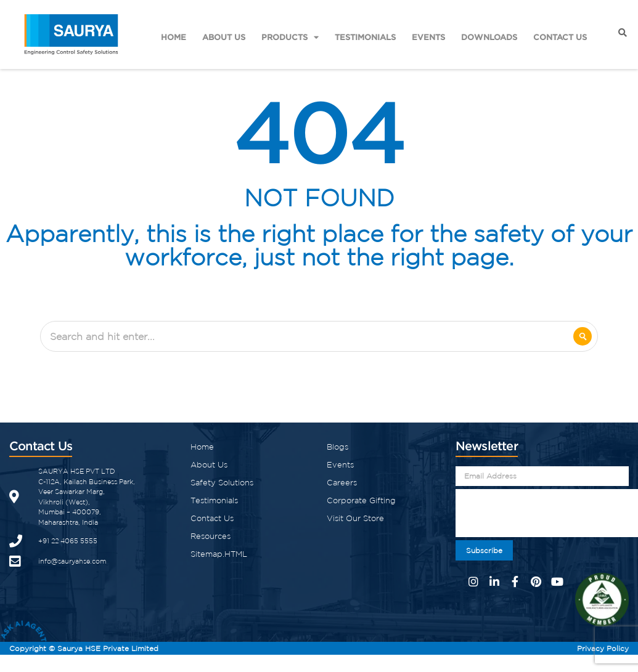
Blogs (337, 447)
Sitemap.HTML (219, 554)
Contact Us (560, 37)
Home (174, 37)
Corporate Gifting (361, 500)
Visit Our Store (355, 518)
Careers (342, 483)
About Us (224, 37)
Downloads (489, 37)
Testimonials (365, 37)
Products (290, 37)
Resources (211, 536)
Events (428, 37)
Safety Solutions (222, 483)
